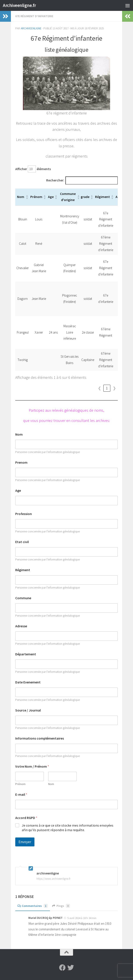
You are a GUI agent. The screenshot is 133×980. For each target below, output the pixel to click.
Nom (19, 434)
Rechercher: (55, 180)
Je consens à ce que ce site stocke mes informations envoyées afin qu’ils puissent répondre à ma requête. (68, 828)
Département (26, 654)
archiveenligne (31, 28)
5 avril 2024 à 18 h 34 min (82, 918)
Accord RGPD (26, 818)
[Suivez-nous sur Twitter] (71, 968)
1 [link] (107, 388)
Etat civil (22, 542)
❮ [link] (100, 388)
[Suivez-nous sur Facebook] (62, 968)
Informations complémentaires (40, 738)
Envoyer (25, 842)
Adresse (21, 626)
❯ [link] (114, 388)
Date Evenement (28, 682)
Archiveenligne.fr (19, 5)
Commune (23, 598)
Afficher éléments (33, 169)
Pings (61, 906)
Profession (24, 514)
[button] (27, 197)
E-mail (21, 795)
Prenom (21, 462)
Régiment (23, 570)
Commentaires (33, 906)
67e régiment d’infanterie (34, 16)
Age (18, 491)
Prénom (20, 784)
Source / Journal (28, 710)
